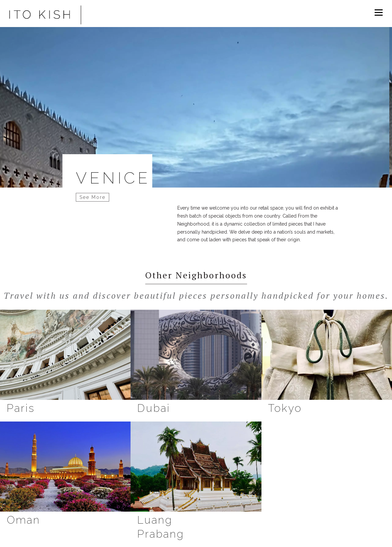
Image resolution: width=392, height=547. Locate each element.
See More (92, 197)
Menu (378, 12)
